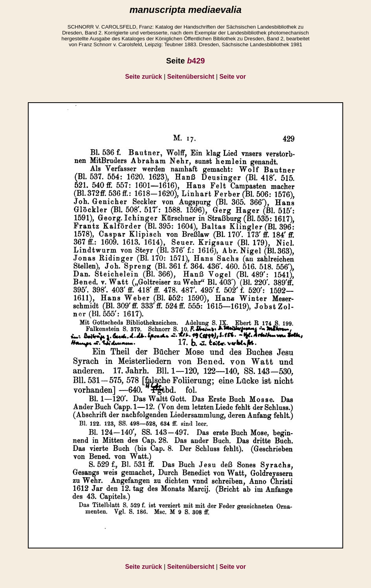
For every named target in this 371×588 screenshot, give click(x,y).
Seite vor (233, 77)
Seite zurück (144, 77)
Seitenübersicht (191, 77)
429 (196, 61)
